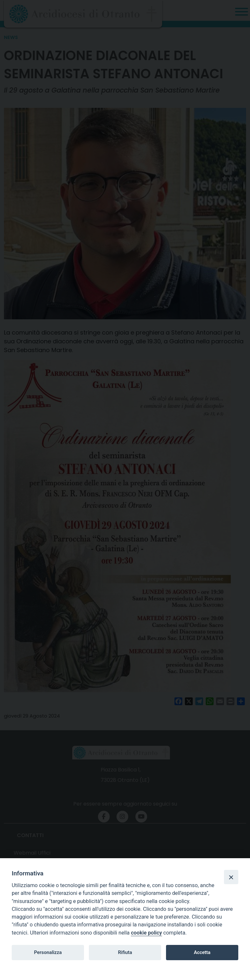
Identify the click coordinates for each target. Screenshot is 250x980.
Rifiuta (125, 952)
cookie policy (146, 933)
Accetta (202, 952)
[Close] (231, 877)
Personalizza (48, 952)
